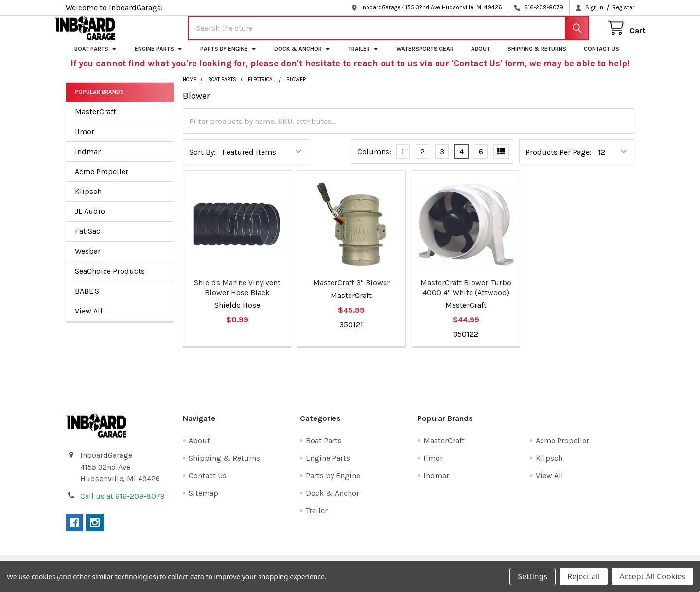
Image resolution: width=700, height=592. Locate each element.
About (481, 57)
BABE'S (87, 299)
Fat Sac (87, 239)
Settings (533, 576)
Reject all (584, 576)
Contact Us (602, 57)
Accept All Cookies (652, 576)
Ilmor (85, 140)
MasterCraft (96, 120)
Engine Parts (159, 57)
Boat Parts (96, 57)
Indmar (88, 160)
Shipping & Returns (537, 57)
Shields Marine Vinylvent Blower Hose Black (237, 296)
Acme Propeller (102, 180)
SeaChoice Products (110, 279)
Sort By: (202, 160)
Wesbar (88, 259)
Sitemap (203, 501)
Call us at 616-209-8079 (122, 504)
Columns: (374, 160)
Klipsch (88, 200)
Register (623, 7)
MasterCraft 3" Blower (351, 291)
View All (89, 319)
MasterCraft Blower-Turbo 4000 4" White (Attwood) (466, 296)
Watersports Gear (425, 57)
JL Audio (90, 219)
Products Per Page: (559, 160)
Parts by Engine (228, 57)
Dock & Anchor (302, 57)
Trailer (363, 57)
